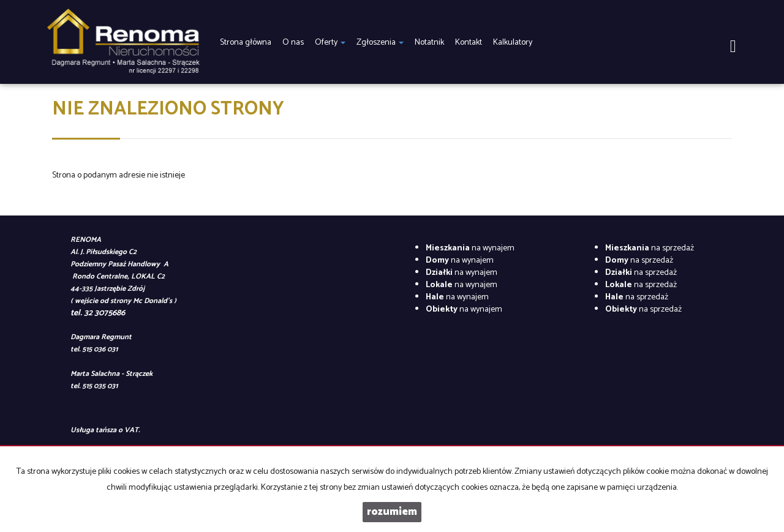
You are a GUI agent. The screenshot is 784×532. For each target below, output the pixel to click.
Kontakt (469, 43)
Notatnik (429, 43)
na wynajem (470, 248)
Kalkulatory (513, 43)
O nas (293, 43)
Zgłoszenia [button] (380, 43)
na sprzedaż (650, 248)
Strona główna (246, 43)
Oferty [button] (330, 43)
